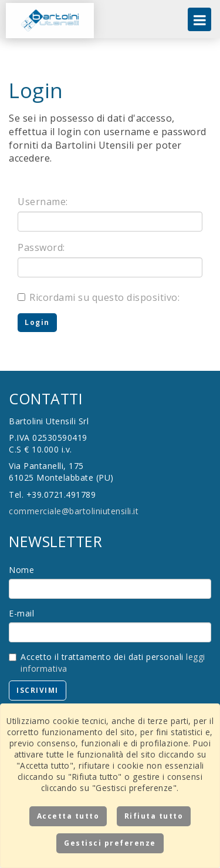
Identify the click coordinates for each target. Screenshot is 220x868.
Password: (41, 247)
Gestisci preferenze (110, 843)
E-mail (21, 613)
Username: (43, 202)
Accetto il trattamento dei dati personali (107, 663)
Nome (21, 570)
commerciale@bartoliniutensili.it (74, 511)
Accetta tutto (68, 816)
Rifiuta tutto (154, 816)
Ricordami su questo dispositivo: (99, 297)
